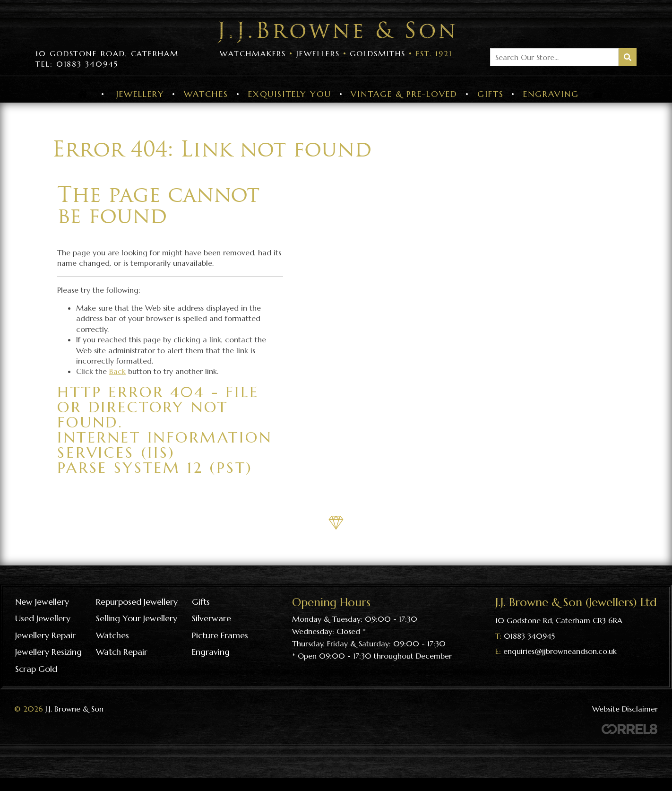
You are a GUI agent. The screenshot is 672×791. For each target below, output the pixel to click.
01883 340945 (529, 636)
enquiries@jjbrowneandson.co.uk (560, 651)
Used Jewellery (43, 618)
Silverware (211, 618)
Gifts (491, 94)
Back (117, 371)
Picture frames (220, 635)
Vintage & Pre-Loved (404, 94)
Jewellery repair (45, 635)
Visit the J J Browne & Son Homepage (336, 32)
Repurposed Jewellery (137, 602)
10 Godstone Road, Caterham (107, 53)
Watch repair (122, 652)
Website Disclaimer (625, 709)
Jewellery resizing (48, 652)
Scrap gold (36, 669)
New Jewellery (42, 602)
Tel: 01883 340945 (77, 64)
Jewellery (140, 94)
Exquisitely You (290, 94)
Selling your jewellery (137, 618)
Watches (206, 94)
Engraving (551, 94)
